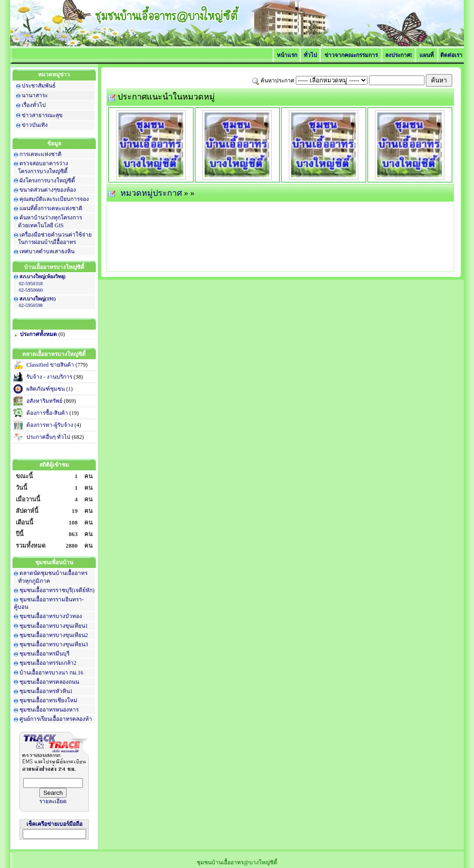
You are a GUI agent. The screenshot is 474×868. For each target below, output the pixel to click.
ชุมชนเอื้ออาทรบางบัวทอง (51, 616)
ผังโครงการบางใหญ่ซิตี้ (47, 181)
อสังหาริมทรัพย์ (44, 401)
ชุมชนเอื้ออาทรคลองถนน (49, 682)
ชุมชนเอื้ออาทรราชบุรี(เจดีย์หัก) (57, 590)
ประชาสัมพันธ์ (39, 86)
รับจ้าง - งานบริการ (49, 377)
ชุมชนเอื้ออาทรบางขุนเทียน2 (54, 635)
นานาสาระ (35, 95)
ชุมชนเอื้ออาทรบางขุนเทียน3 (54, 644)
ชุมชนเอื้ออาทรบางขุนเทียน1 (54, 626)
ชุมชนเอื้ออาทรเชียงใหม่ (48, 700)
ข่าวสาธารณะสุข (42, 115)
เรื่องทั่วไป (34, 105)
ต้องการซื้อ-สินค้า (47, 413)
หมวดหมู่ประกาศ (151, 193)
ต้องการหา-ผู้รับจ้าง (50, 425)
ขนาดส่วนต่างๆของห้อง (48, 190)
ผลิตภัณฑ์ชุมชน (46, 389)
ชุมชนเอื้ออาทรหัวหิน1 (46, 691)
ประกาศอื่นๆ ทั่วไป (48, 437)
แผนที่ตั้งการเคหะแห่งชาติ (51, 208)
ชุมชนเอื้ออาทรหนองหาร (49, 710)
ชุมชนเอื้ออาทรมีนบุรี (44, 654)
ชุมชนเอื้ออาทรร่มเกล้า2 (48, 663)
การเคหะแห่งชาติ (41, 154)
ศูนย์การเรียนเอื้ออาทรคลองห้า (56, 719)
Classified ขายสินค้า (50, 365)
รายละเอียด (53, 801)
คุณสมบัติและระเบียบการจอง (54, 199)
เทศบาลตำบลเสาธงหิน (47, 251)
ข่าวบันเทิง (35, 125)
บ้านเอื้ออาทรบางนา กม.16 (51, 673)
